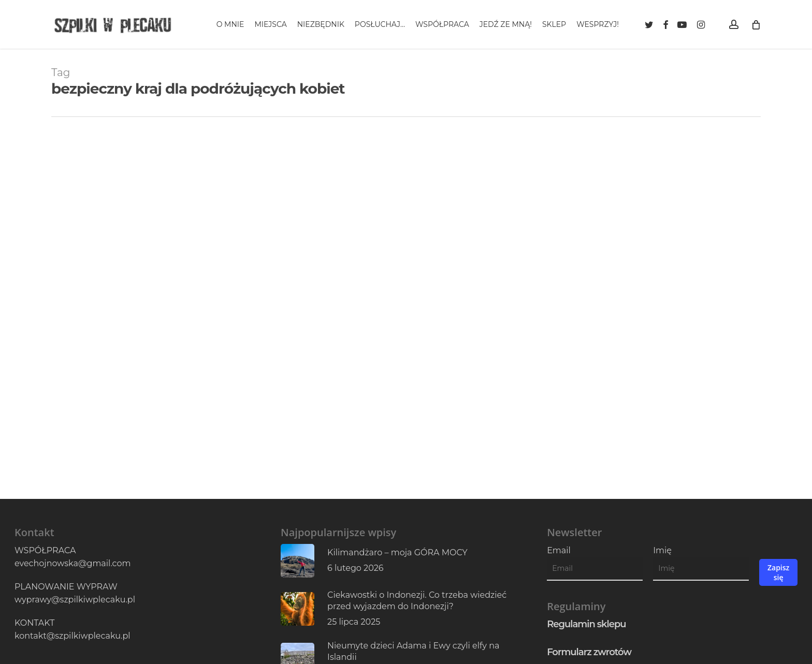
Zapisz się (778, 572)
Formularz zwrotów (589, 652)
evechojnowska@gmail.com (72, 563)
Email (559, 550)
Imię (662, 550)
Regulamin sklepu (586, 624)
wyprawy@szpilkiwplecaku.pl (75, 600)
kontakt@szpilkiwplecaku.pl (72, 636)
